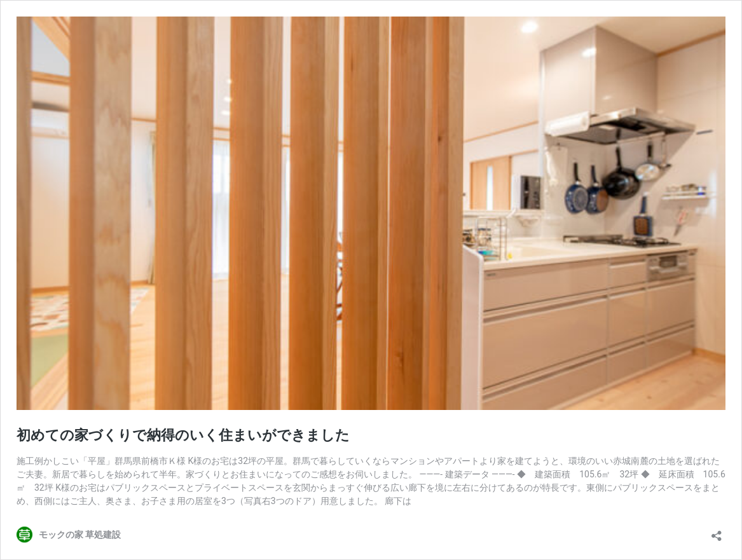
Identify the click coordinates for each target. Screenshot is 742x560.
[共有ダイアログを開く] (717, 532)
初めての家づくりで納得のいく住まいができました (183, 435)
